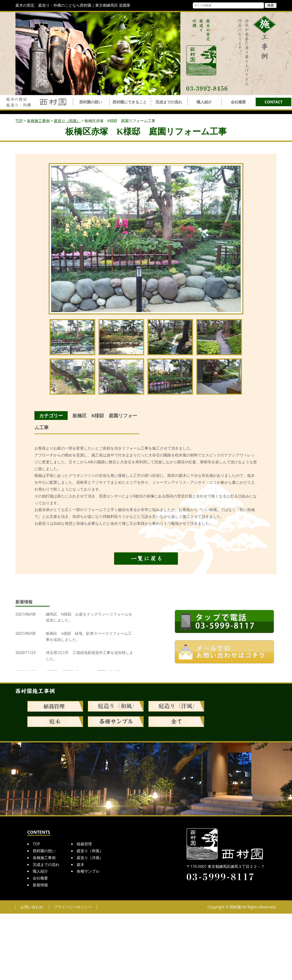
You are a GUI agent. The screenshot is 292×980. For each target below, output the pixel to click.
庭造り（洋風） (90, 858)
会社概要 (238, 102)
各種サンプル (88, 871)
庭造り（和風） (90, 851)
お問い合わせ (32, 907)
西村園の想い (91, 102)
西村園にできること (130, 102)
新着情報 (40, 885)
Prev (56, 239)
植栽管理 (84, 844)
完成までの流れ (169, 102)
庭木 (80, 865)
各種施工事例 (44, 858)
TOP (36, 844)
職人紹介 (204, 102)
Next (236, 239)
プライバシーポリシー (73, 907)
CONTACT (274, 102)
